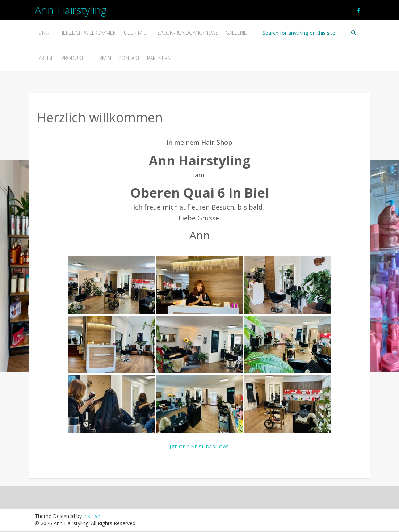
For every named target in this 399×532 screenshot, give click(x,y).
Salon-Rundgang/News (188, 33)
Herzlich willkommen (88, 33)
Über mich (137, 33)
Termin (102, 58)
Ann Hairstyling (71, 10)
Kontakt (129, 58)
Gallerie (236, 33)
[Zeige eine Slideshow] (199, 447)
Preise (46, 58)
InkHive (92, 516)
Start (45, 33)
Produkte (74, 58)
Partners (159, 58)
